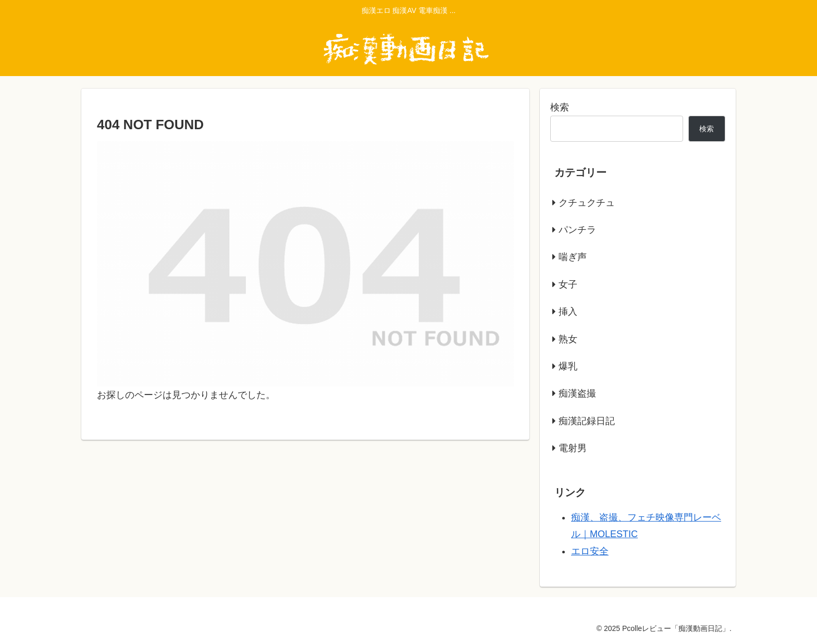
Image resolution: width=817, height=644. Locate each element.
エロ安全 (590, 551)
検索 (560, 107)
